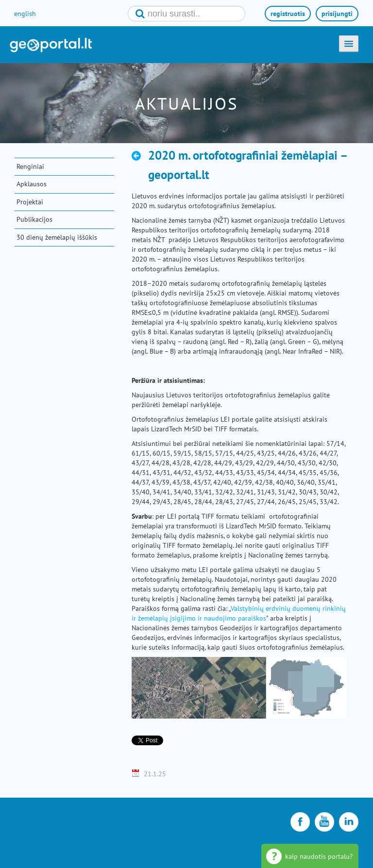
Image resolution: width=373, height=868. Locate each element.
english (25, 14)
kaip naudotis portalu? (319, 856)
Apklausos (32, 184)
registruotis (288, 14)
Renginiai (30, 166)
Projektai (30, 202)
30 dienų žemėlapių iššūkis (57, 237)
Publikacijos (34, 219)
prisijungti (337, 14)
